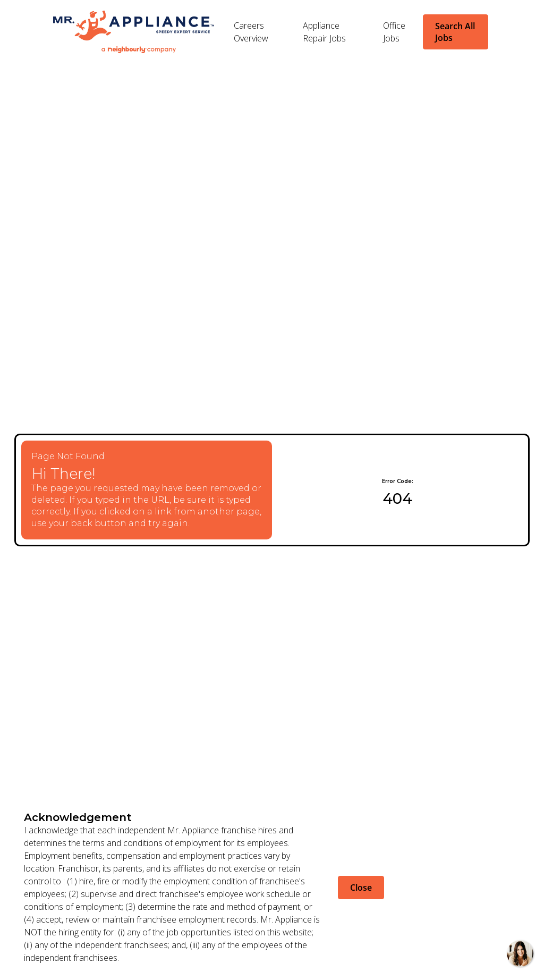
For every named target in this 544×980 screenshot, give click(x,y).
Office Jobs (394, 32)
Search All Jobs (455, 32)
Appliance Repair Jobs (324, 32)
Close (361, 888)
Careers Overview (251, 32)
